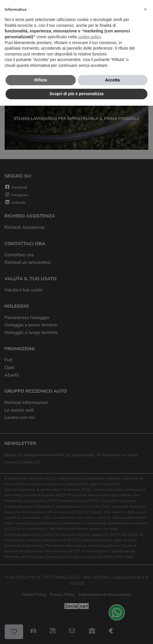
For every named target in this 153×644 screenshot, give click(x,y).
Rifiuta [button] (41, 80)
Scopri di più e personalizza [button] (76, 94)
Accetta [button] (112, 80)
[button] (145, 9)
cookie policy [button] (89, 37)
